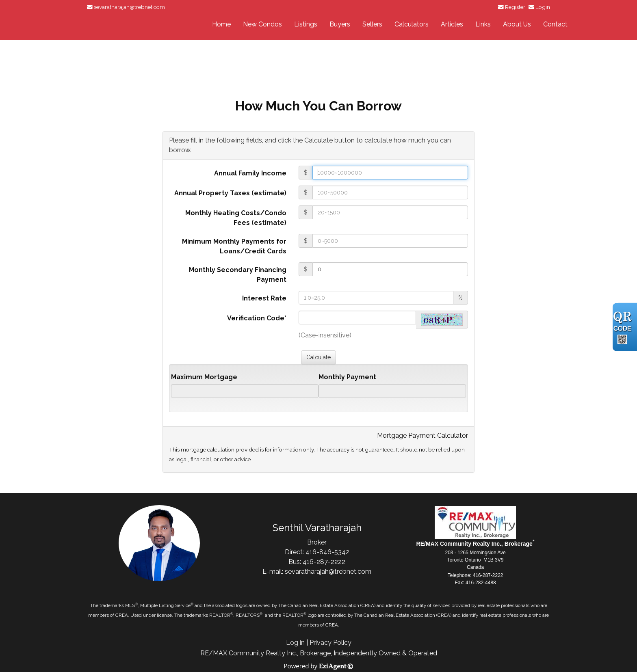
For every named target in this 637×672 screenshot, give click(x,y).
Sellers (372, 24)
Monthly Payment (347, 377)
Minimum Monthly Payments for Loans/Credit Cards (234, 246)
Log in (295, 643)
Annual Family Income (250, 173)
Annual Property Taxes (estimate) (230, 193)
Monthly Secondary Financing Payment (238, 275)
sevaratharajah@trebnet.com (129, 7)
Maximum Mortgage (204, 377)
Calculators (412, 24)
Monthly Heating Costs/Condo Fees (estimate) (236, 218)
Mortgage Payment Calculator (422, 435)
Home (221, 24)
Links (483, 24)
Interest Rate (264, 298)
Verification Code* (257, 318)
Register (515, 7)
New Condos (262, 24)
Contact (555, 24)
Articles (452, 24)
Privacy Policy (330, 643)
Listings (306, 24)
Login (543, 7)
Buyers (340, 24)
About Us (517, 24)
